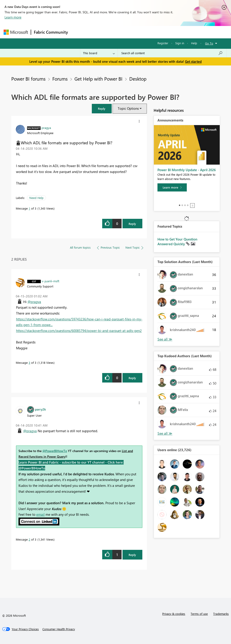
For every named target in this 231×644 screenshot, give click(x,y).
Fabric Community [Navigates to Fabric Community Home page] (51, 32)
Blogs (157, 32)
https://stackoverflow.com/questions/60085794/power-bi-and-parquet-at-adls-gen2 (79, 331)
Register (163, 43)
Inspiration (98, 32)
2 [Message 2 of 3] (29, 539)
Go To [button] (209, 43)
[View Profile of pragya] (46, 128)
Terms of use (199, 614)
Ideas (117, 32)
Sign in (180, 43)
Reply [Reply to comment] (132, 378)
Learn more (13, 17)
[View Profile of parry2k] (40, 409)
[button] (102, 108)
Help (194, 43)
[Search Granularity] (99, 53)
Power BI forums (28, 79)
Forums (78, 32)
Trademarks (221, 614)
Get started (193, 61)
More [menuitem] (172, 32)
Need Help (36, 198)
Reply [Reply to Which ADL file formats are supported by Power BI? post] (132, 224)
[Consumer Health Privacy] (59, 629)
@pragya (34, 302)
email (40, 514)
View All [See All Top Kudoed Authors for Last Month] (165, 433)
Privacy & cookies (174, 614)
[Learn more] (172, 187)
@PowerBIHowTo (55, 451)
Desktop (138, 79)
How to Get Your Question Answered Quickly (177, 242)
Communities (137, 32)
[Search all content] (172, 53)
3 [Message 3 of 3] (29, 363)
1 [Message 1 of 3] (29, 208)
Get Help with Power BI (98, 79)
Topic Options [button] (128, 108)
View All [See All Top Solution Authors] (165, 339)
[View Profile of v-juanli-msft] (51, 281)
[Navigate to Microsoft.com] (16, 32)
